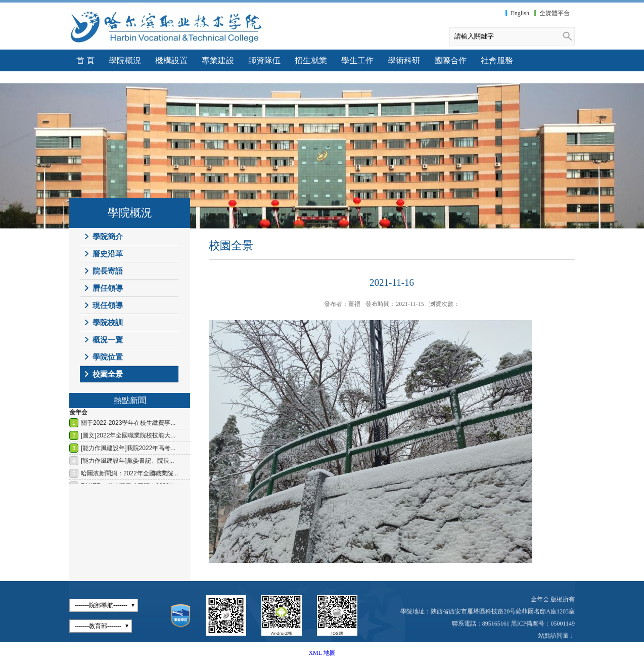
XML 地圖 (322, 653)
